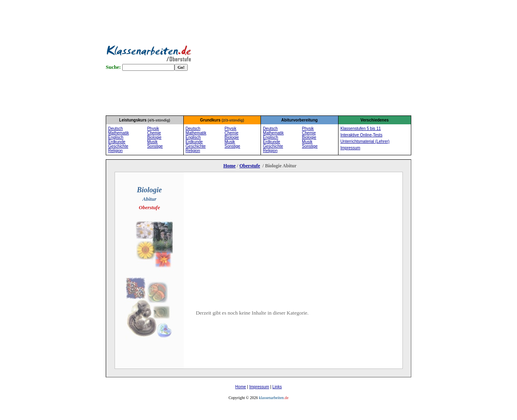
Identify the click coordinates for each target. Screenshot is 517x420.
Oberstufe (249, 166)
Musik (152, 142)
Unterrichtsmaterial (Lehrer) (365, 141)
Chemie (154, 133)
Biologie (154, 137)
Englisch (116, 137)
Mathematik (119, 133)
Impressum (259, 387)
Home (229, 166)
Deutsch (116, 129)
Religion (115, 151)
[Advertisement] (314, 56)
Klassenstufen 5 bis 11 (361, 129)
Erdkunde (117, 142)
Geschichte (118, 146)
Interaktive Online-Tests (362, 135)
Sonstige (155, 146)
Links (277, 387)
